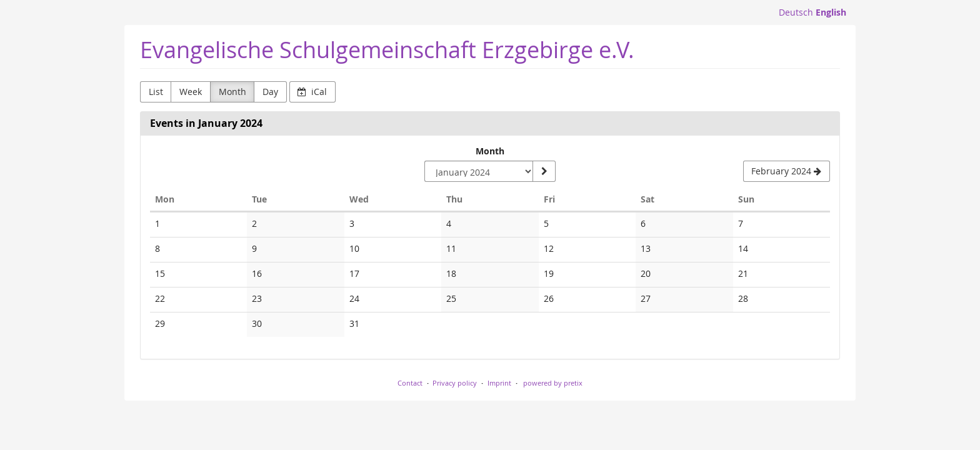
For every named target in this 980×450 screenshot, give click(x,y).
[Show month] (544, 171)
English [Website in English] (831, 12)
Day (270, 92)
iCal (312, 92)
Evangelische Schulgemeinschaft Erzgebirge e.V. (387, 50)
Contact (410, 383)
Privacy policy (455, 383)
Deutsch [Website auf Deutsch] (796, 12)
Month (232, 92)
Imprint (499, 383)
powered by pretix (553, 383)
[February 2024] (787, 171)
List (156, 92)
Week (191, 92)
